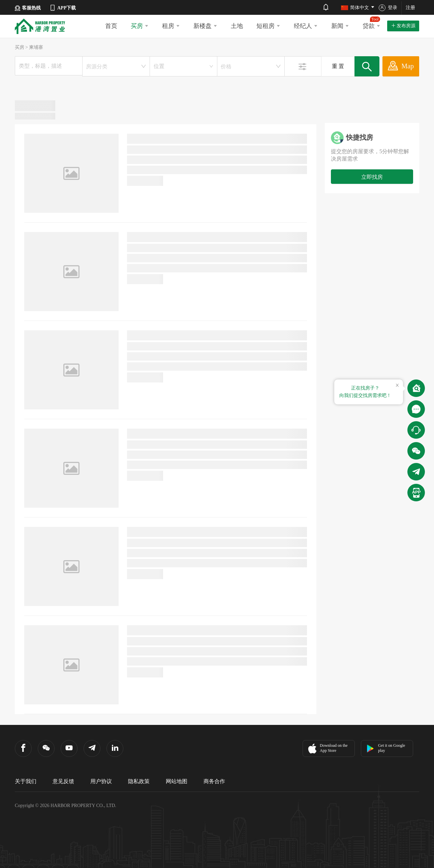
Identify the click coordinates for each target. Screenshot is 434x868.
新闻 (340, 26)
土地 (237, 26)
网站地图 (177, 781)
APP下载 (63, 8)
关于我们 (26, 781)
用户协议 (101, 781)
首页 (111, 26)
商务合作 (214, 781)
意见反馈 (63, 781)
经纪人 (306, 26)
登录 (388, 8)
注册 (410, 8)
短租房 (268, 26)
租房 (171, 26)
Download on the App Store (327, 748)
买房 (140, 26)
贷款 (371, 23)
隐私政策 (139, 781)
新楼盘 (205, 26)
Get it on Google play (386, 748)
